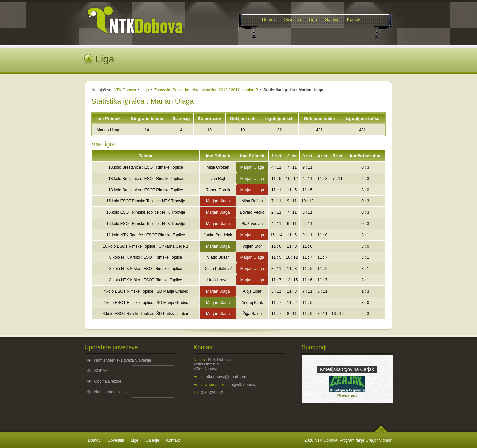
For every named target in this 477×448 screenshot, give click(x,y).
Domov (94, 440)
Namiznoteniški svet (112, 392)
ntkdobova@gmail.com (226, 377)
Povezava (347, 395)
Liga (145, 90)
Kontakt (173, 440)
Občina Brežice (108, 381)
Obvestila (116, 440)
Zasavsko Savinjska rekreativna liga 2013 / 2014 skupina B (206, 90)
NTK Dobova (125, 90)
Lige (135, 440)
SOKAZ (101, 371)
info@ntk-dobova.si (243, 385)
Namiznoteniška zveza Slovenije (123, 360)
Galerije (152, 440)
